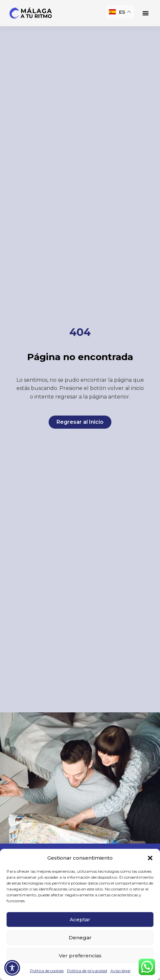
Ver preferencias (80, 956)
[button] (150, 858)
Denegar (80, 938)
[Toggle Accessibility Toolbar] (12, 968)
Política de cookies (47, 971)
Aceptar (80, 919)
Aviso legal (120, 971)
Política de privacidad (87, 971)
